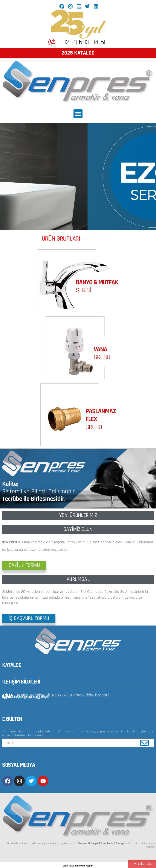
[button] (78, 114)
